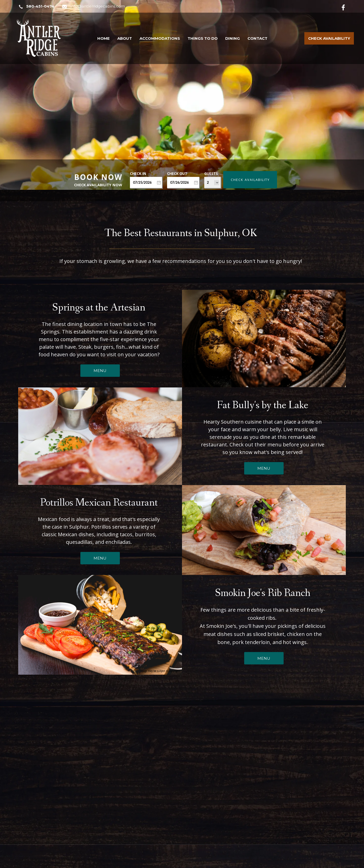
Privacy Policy (297, 864)
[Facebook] (347, 7)
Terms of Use (324, 864)
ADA (342, 864)
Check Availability (329, 38)
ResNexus (224, 864)
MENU (100, 359)
